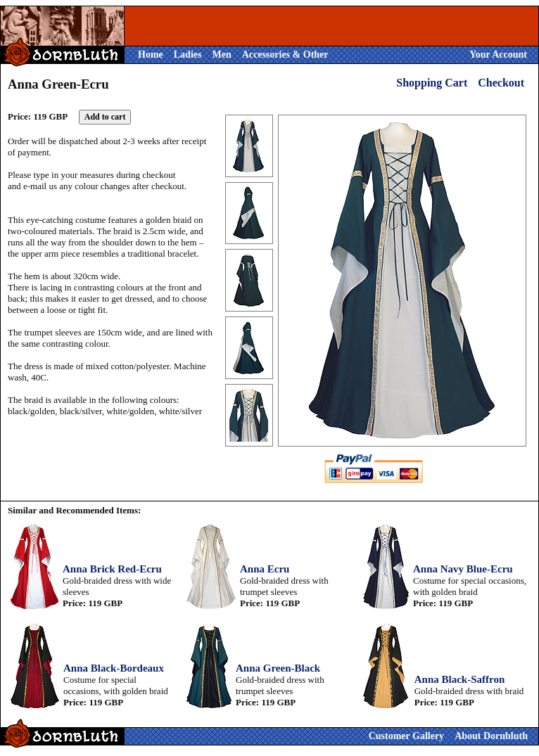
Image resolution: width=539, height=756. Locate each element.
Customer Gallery (406, 736)
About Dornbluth (491, 736)
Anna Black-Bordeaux (114, 668)
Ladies (188, 55)
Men (221, 55)
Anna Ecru (265, 569)
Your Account (498, 55)
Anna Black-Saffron (460, 679)
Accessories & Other (285, 55)
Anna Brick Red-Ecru (112, 569)
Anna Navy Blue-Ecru (463, 569)
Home (151, 55)
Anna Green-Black (278, 668)
